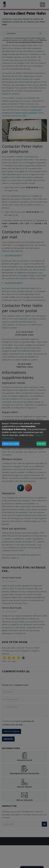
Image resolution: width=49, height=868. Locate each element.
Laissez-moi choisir (11, 444)
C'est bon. (41, 444)
